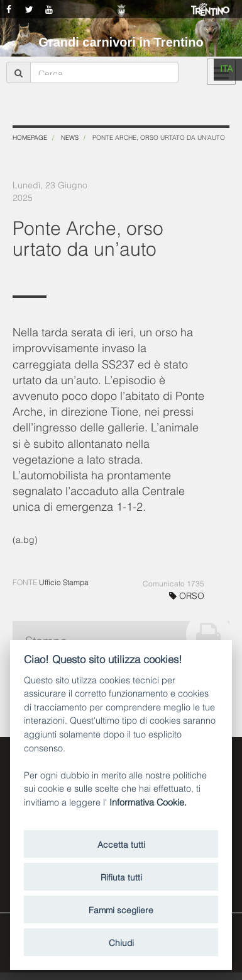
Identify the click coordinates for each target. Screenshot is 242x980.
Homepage (30, 137)
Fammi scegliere (121, 909)
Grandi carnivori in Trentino (121, 42)
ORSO (187, 595)
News (70, 137)
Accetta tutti (121, 844)
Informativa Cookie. (148, 801)
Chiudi (121, 942)
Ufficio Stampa (64, 582)
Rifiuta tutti (121, 876)
